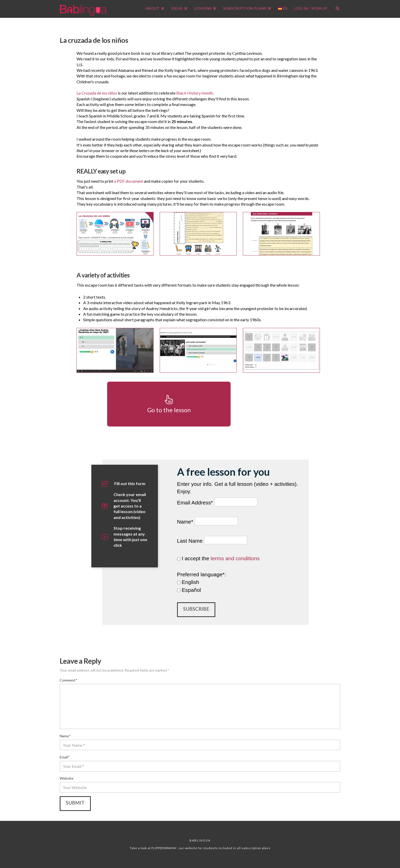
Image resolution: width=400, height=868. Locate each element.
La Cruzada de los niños (97, 93)
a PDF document (129, 181)
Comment (68, 680)
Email (65, 757)
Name (65, 736)
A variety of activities (103, 275)
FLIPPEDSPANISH (164, 848)
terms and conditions (235, 558)
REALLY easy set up (101, 171)
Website (67, 778)
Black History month (195, 93)
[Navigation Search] (336, 9)
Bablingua (200, 840)
